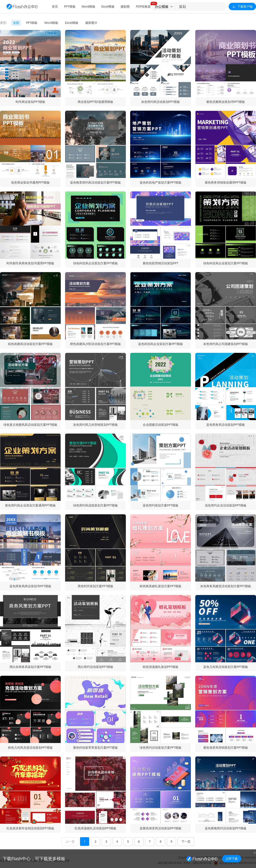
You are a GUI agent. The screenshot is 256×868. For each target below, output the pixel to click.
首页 (55, 6)
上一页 (70, 841)
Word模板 (88, 6)
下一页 (186, 841)
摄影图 (125, 6)
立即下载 (232, 859)
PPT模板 (70, 6)
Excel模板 (108, 6)
